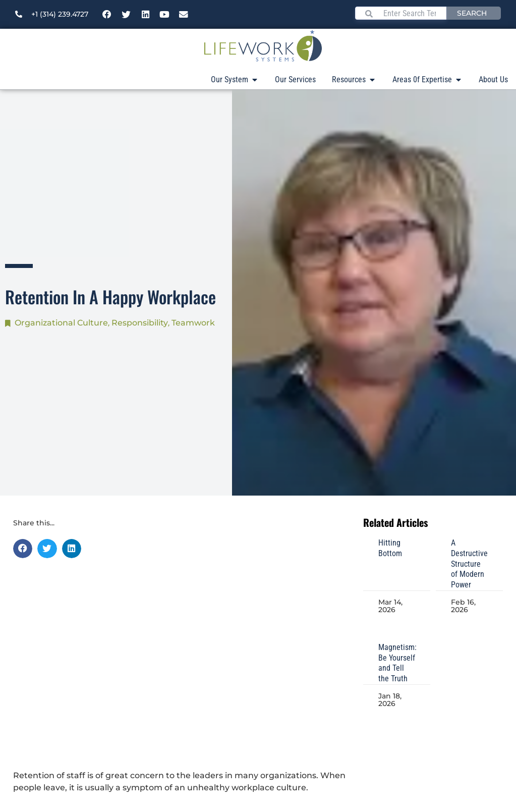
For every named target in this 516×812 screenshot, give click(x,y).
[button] (23, 549)
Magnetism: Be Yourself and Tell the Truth (397, 663)
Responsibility (140, 323)
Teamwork (193, 323)
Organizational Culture (61, 323)
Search (472, 13)
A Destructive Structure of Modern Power (469, 564)
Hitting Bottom (390, 548)
